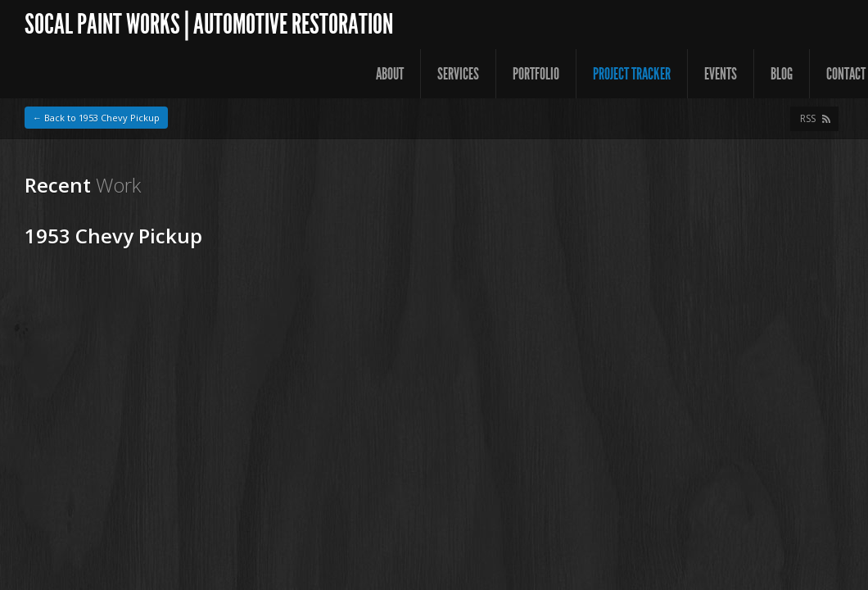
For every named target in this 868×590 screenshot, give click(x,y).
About (390, 74)
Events (721, 74)
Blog (782, 74)
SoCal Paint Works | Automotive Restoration (209, 24)
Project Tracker (632, 74)
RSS (808, 118)
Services (458, 74)
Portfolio (536, 74)
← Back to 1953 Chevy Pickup (96, 118)
